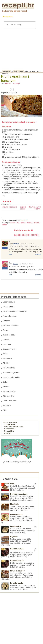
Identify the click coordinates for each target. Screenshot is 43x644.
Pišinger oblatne (9, 391)
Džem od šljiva (9, 396)
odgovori (38, 254)
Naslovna (6, 71)
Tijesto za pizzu (9, 335)
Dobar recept (5, 201)
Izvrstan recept (11, 201)
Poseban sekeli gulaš (11, 377)
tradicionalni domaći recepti (15, 11)
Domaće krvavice (10, 349)
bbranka (16, 264)
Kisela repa (7, 358)
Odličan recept (9, 201)
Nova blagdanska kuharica (14, 427)
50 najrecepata (10, 424)
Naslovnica (8, 17)
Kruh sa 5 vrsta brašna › (35, 208)
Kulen (5, 354)
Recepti (20, 17)
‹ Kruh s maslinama (10, 207)
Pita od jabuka (9, 307)
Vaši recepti (19, 71)
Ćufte (5, 382)
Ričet (5, 410)
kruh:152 (24, 220)
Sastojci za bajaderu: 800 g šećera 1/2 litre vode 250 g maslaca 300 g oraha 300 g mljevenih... (18, 541)
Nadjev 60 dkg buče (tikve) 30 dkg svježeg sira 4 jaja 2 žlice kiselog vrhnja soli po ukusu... (18, 497)
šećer (5, 225)
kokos (23, 223)
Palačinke (7, 406)
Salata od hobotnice (11, 325)
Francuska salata (10, 316)
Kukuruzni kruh (9, 368)
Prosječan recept (4, 201)
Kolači (31, 17)
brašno (37, 223)
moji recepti (16, 84)
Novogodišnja (9, 431)
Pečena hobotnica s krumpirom (15, 311)
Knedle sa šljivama (10, 401)
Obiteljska (8, 433)
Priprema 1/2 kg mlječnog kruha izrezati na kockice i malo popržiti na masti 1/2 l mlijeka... (19, 586)
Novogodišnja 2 (10, 429)
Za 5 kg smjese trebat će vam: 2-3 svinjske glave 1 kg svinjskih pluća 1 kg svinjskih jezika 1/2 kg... (19, 553)
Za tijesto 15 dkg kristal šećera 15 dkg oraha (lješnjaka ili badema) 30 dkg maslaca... (19, 487)
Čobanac (7, 321)
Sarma (6, 330)
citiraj (10, 254)
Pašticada (7, 344)
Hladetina (7, 387)
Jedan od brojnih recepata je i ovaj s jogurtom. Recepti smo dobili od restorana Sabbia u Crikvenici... (18, 575)
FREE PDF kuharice (10, 422)
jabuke (13, 223)
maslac (30, 223)
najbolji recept (21, 208)
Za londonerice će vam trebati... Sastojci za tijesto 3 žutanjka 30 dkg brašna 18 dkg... (19, 530)
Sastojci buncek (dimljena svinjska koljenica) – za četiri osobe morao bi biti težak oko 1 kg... (18, 518)
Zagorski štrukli (9, 302)
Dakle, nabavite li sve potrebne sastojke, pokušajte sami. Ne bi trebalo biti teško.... (18, 564)
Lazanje (6, 340)
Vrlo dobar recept (7, 201)
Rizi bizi (6, 363)
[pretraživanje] (19, 25)
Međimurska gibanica (11, 373)
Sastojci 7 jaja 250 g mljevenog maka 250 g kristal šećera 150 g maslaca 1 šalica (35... (18, 507)
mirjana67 (8, 84)
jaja (18, 223)
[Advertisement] (20, 47)
